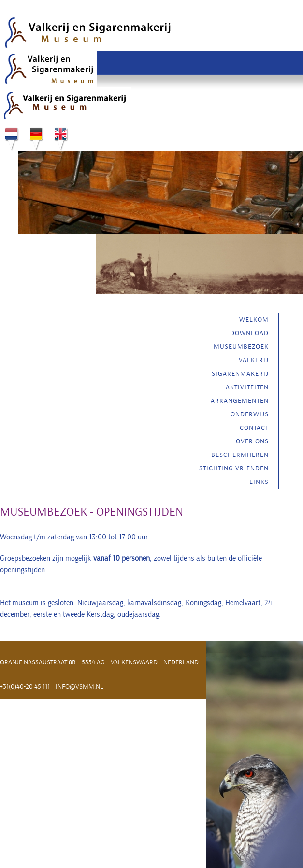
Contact (254, 428)
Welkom (254, 320)
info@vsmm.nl (79, 686)
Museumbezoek (241, 347)
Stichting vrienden (234, 468)
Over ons (252, 441)
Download (249, 333)
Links (259, 482)
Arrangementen (240, 401)
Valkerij (254, 360)
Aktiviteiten (247, 387)
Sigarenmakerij (240, 374)
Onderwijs (250, 414)
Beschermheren (240, 455)
